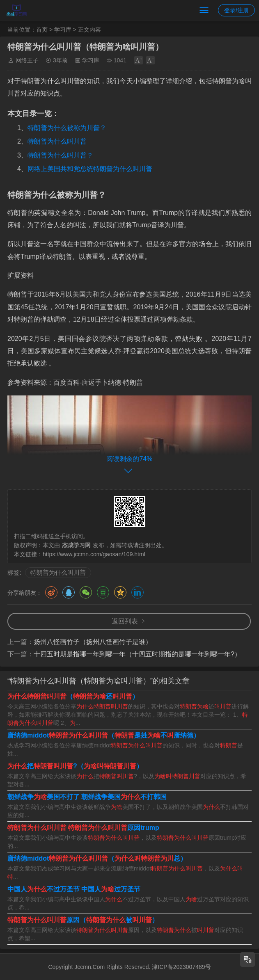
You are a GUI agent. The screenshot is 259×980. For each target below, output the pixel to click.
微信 (86, 592)
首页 (42, 30)
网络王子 (27, 60)
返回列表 (125, 621)
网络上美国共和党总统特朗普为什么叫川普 (90, 169)
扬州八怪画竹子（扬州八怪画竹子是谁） (93, 642)
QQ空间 (120, 592)
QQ (69, 592)
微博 (51, 592)
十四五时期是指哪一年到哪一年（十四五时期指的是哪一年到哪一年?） (137, 654)
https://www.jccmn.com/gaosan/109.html (94, 554)
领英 (138, 592)
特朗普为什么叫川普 (57, 141)
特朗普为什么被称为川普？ (67, 128)
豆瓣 (103, 592)
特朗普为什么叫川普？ (60, 155)
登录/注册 (236, 10)
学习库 (63, 30)
